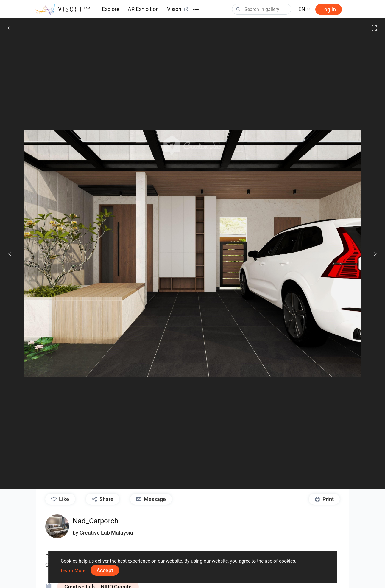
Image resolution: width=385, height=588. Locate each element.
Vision (178, 9)
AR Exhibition (143, 9)
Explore (111, 9)
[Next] (372, 254)
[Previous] (10, 254)
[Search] (262, 9)
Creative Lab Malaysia (106, 533)
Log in (329, 9)
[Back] (11, 28)
